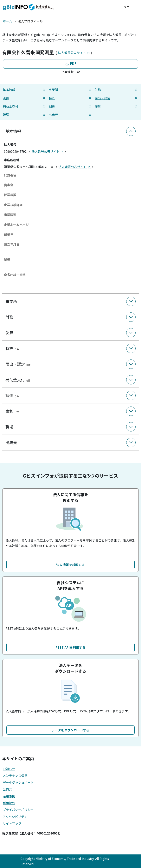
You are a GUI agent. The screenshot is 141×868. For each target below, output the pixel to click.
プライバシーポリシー (18, 810)
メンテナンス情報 (15, 775)
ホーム (7, 21)
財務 (116, 90)
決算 (25, 98)
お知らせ (9, 769)
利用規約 (9, 803)
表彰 (116, 106)
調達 (70, 106)
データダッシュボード (18, 782)
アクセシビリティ (15, 817)
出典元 (70, 115)
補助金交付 (25, 106)
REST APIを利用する (70, 647)
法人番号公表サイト (74, 53)
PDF (70, 64)
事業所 (70, 90)
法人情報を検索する (70, 565)
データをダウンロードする (71, 730)
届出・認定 (116, 98)
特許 (70, 98)
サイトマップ (12, 823)
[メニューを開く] (128, 7)
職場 (25, 115)
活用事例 (9, 796)
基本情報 (25, 90)
